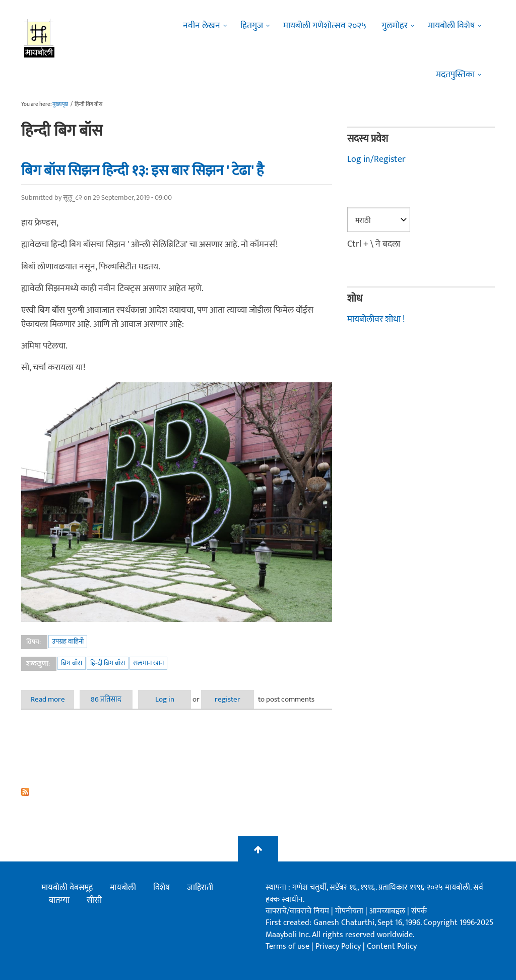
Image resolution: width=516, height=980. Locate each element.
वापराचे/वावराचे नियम (297, 911)
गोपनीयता (350, 911)
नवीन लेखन (202, 26)
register (228, 699)
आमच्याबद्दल (388, 911)
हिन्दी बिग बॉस (108, 663)
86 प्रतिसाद (106, 699)
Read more (53, 699)
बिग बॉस (72, 663)
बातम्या (59, 900)
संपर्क (419, 911)
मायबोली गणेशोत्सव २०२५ (325, 26)
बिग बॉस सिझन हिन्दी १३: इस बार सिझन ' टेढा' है (142, 170)
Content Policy (392, 946)
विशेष (162, 888)
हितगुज (252, 26)
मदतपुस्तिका (455, 75)
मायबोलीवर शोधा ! (376, 319)
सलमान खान (148, 663)
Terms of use (287, 946)
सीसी (94, 900)
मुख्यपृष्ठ (60, 104)
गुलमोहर (395, 26)
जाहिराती (200, 888)
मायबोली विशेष (451, 26)
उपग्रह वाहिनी (68, 641)
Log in (165, 699)
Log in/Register (376, 159)
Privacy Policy (339, 946)
